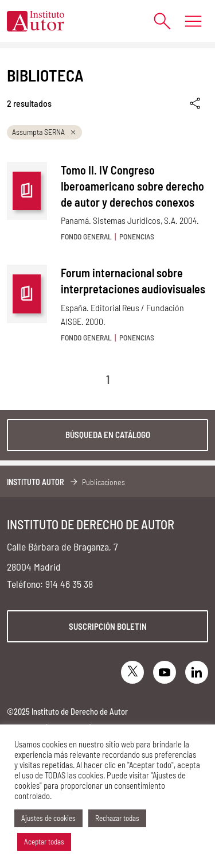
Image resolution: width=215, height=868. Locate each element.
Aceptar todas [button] (44, 842)
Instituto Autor (36, 482)
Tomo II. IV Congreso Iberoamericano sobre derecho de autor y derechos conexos (132, 186)
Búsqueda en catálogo (108, 435)
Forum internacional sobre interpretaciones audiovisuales (133, 281)
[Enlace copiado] (196, 104)
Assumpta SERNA (44, 132)
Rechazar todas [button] (117, 818)
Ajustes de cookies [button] (48, 818)
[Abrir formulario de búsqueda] (156, 21)
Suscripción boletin (108, 626)
